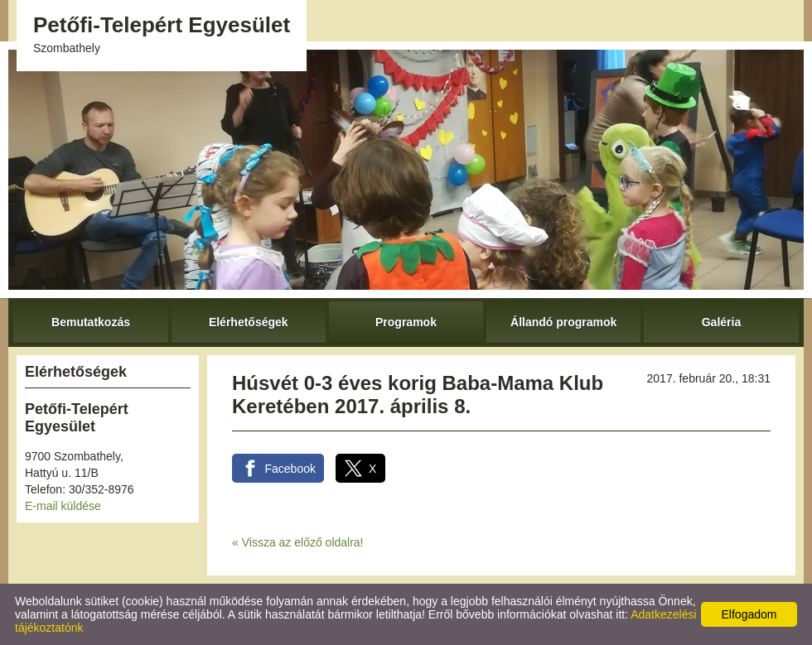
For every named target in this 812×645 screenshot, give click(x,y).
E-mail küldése (63, 506)
